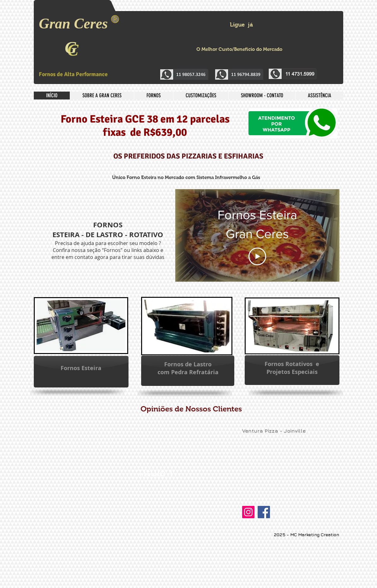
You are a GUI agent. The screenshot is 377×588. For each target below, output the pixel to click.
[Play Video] (257, 257)
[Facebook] (264, 512)
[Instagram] (248, 512)
